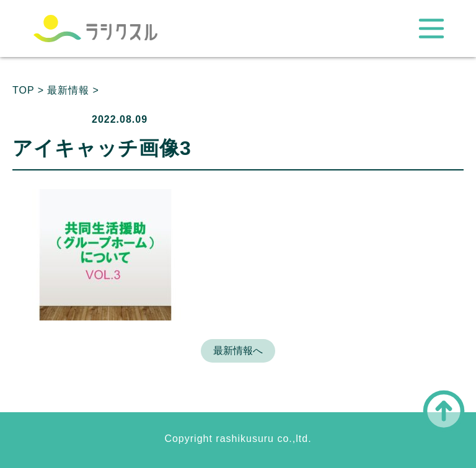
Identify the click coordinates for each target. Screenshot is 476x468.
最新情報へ (238, 351)
